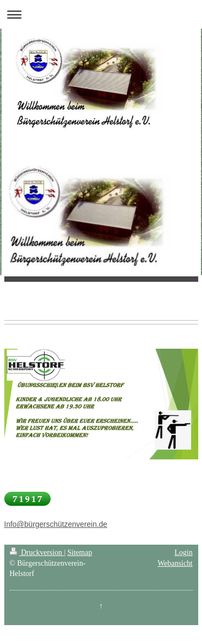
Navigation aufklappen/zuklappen (101, 14)
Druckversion (37, 553)
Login (183, 553)
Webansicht (175, 563)
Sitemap (80, 553)
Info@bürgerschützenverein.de (56, 524)
